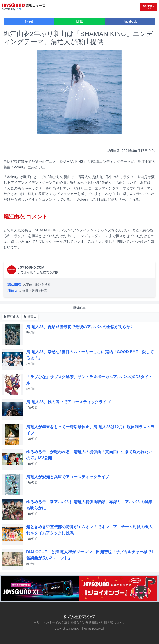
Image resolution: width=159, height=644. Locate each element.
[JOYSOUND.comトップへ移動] (148, 7)
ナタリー (21, 9)
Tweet (29, 21)
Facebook (130, 21)
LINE (79, 21)
